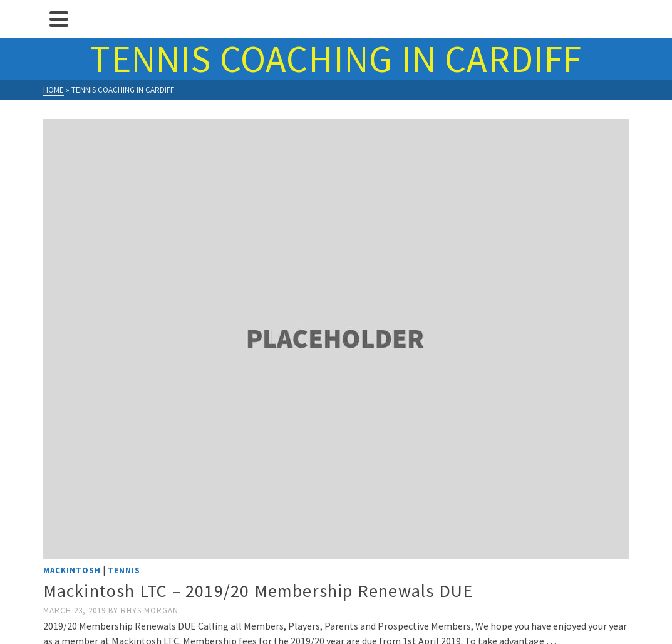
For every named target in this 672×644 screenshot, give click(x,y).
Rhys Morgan (150, 610)
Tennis (124, 570)
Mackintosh (72, 570)
